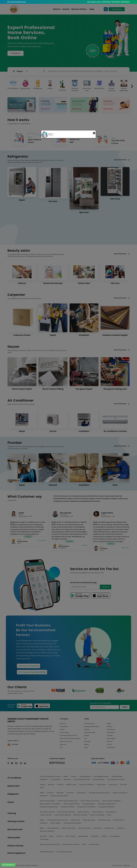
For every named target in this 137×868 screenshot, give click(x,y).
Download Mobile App (17, 2)
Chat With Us (8, 865)
